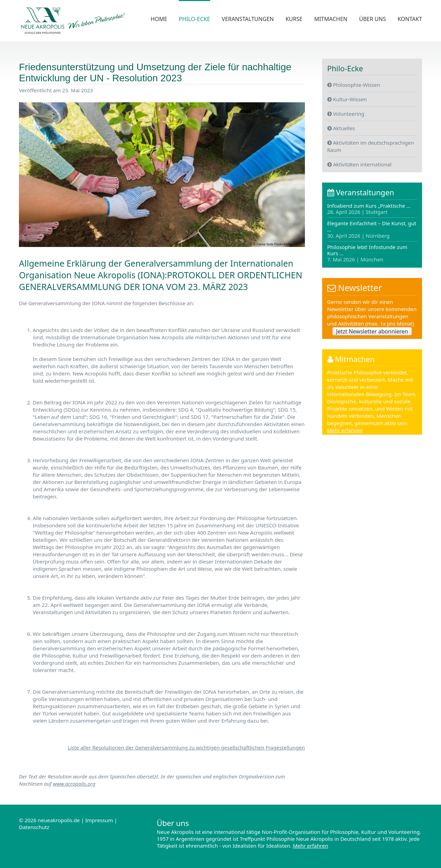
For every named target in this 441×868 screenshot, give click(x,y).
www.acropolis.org (74, 784)
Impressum (99, 820)
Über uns (372, 19)
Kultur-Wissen (347, 99)
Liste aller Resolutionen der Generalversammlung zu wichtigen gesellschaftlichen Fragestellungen (186, 747)
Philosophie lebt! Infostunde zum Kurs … (367, 253)
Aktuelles (341, 128)
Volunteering (346, 113)
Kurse (294, 19)
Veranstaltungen (248, 19)
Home (159, 19)
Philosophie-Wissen (354, 84)
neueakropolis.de (59, 820)
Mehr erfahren (345, 431)
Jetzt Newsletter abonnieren (372, 331)
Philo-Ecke (194, 19)
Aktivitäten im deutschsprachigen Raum (371, 146)
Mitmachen (331, 19)
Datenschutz (34, 827)
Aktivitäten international (360, 164)
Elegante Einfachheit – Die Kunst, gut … (372, 229)
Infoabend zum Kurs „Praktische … (369, 209)
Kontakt (410, 19)
